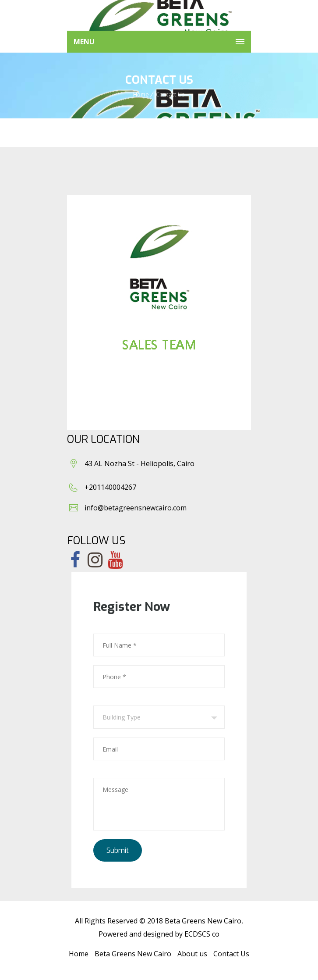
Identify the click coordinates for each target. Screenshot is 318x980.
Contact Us (231, 954)
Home (141, 94)
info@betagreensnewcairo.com (136, 508)
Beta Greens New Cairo (133, 954)
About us (192, 954)
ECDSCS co (202, 934)
